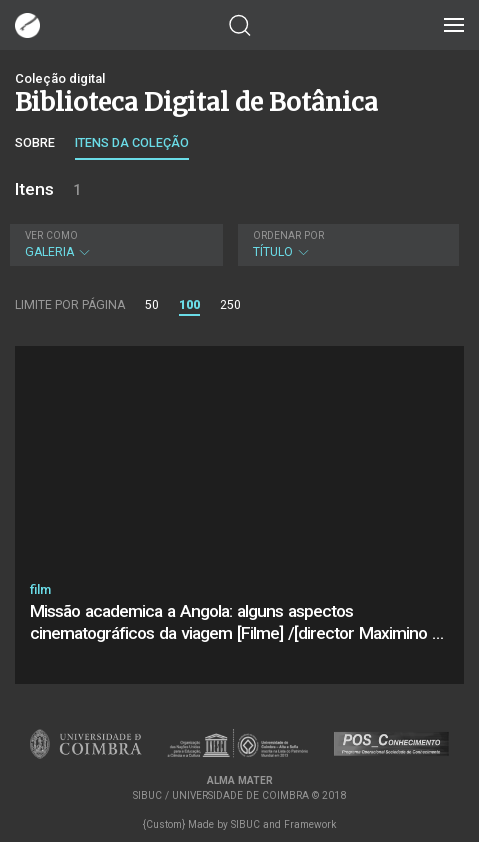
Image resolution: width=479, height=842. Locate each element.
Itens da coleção (132, 142)
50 (152, 305)
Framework (310, 824)
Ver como (51, 235)
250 (230, 305)
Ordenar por (288, 235)
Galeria (114, 244)
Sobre (35, 142)
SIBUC (245, 824)
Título (346, 244)
